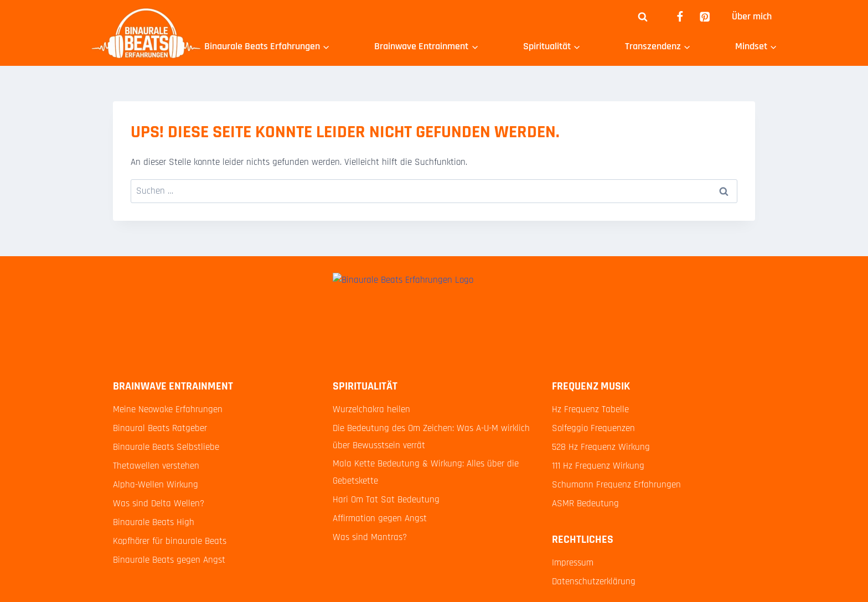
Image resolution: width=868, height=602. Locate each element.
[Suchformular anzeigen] (643, 17)
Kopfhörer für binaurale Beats (170, 541)
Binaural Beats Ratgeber (160, 428)
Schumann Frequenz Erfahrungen (616, 485)
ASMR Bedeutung (585, 504)
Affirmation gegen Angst (380, 518)
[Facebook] (680, 17)
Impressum (573, 563)
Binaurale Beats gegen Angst (169, 560)
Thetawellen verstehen (156, 466)
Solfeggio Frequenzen (593, 428)
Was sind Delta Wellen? (159, 504)
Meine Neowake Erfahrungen (168, 409)
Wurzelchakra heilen (371, 409)
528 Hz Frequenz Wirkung (601, 447)
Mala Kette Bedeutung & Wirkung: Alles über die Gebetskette (426, 472)
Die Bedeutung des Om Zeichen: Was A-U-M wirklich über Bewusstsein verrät (431, 437)
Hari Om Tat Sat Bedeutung (386, 500)
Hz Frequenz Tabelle (590, 409)
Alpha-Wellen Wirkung (156, 485)
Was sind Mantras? (370, 537)
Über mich (752, 16)
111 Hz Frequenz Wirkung (598, 466)
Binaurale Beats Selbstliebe (166, 447)
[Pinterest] (705, 17)
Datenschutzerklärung (594, 582)
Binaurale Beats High (154, 522)
